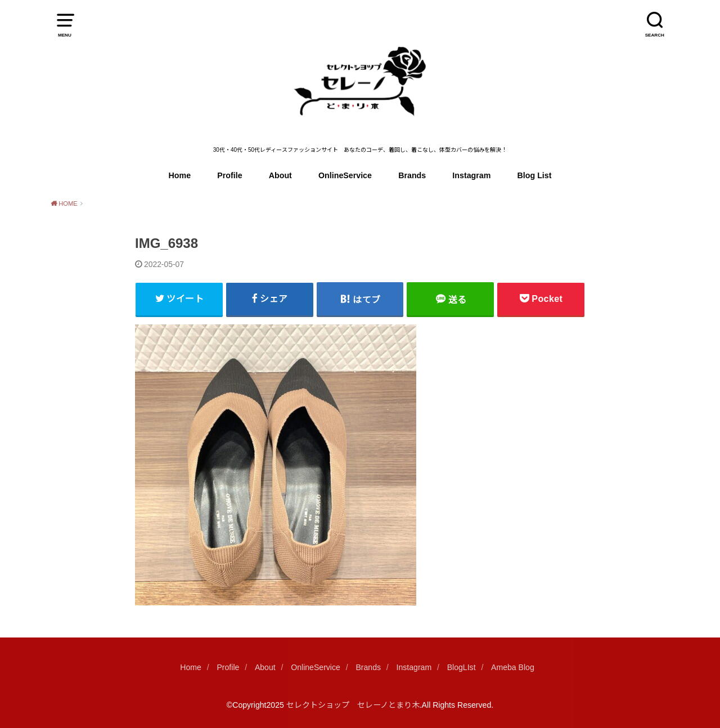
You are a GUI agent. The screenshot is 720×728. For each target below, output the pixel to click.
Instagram (471, 175)
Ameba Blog (513, 667)
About (280, 175)
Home (180, 175)
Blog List (535, 175)
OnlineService (345, 175)
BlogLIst (462, 667)
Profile (229, 175)
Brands (412, 175)
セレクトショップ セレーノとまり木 (353, 705)
